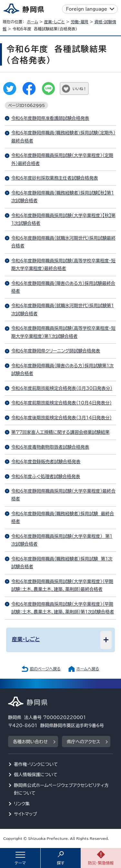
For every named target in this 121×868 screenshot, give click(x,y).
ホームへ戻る (88, 669)
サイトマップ (25, 814)
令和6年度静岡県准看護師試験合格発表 (50, 118)
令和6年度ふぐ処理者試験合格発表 (46, 476)
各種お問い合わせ (30, 742)
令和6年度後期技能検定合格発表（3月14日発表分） (61, 418)
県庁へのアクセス (83, 742)
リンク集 (22, 804)
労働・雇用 (80, 22)
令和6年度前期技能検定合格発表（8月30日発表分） (62, 388)
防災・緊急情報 (101, 863)
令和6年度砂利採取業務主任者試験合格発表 (55, 178)
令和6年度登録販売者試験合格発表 (46, 462)
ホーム (32, 22)
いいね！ (80, 89)
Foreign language (87, 9)
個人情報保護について (36, 775)
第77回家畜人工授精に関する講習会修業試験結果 (60, 432)
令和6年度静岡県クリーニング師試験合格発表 (56, 351)
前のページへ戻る (45, 669)
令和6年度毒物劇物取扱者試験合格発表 (50, 447)
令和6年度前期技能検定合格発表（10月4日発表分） (61, 403)
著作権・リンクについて (36, 764)
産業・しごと (54, 22)
